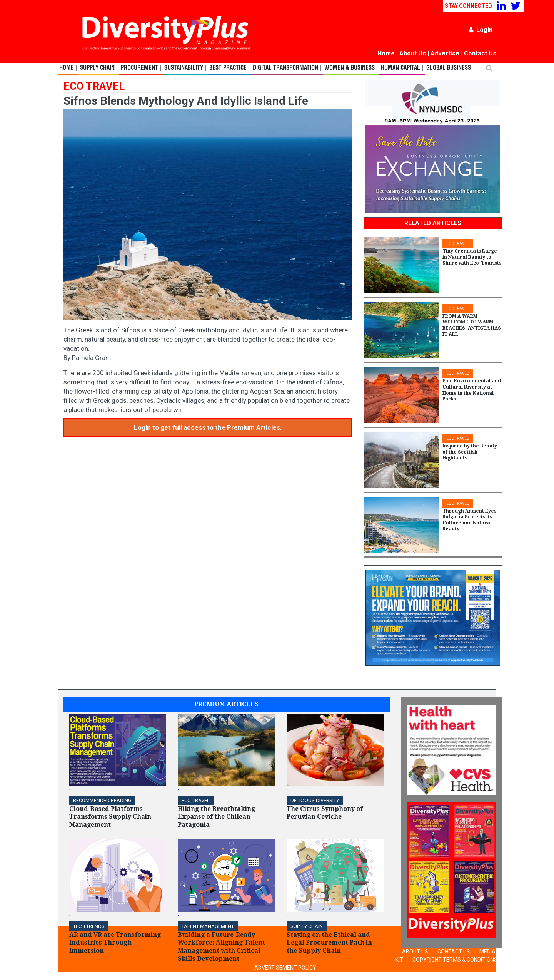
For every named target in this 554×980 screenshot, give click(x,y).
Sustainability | (185, 68)
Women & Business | (351, 68)
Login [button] (481, 30)
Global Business (449, 68)
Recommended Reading (102, 800)
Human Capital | (402, 68)
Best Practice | (229, 68)
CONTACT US (454, 952)
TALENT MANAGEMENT (208, 926)
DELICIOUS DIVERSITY (315, 800)
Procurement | (141, 68)
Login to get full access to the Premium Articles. (208, 427)
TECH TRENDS (89, 926)
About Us (413, 53)
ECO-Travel (196, 800)
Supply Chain (307, 926)
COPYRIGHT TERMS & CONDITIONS (455, 960)
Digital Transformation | (287, 68)
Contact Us (480, 53)
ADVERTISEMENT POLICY (285, 968)
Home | (68, 68)
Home (386, 53)
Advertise (445, 53)
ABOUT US (415, 952)
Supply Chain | (99, 68)
